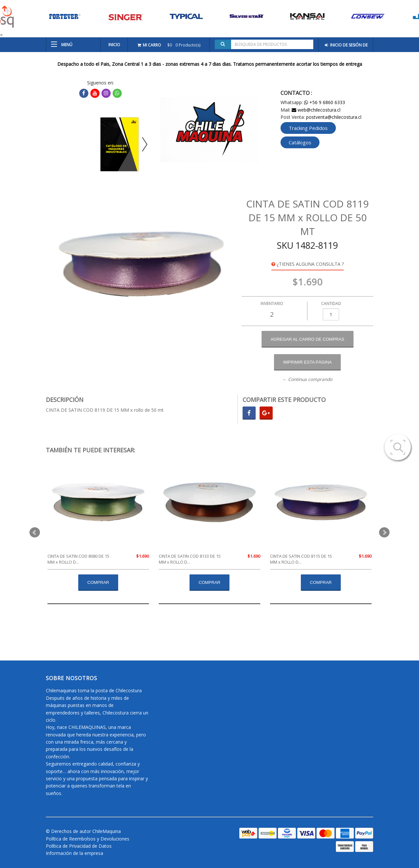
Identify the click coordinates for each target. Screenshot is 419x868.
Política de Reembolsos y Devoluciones (88, 839)
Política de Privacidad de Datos (79, 846)
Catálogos (300, 142)
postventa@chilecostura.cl (334, 117)
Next (384, 533)
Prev (35, 533)
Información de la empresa (74, 853)
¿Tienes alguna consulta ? (308, 264)
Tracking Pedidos (308, 128)
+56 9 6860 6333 (325, 102)
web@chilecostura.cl (316, 110)
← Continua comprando (308, 379)
